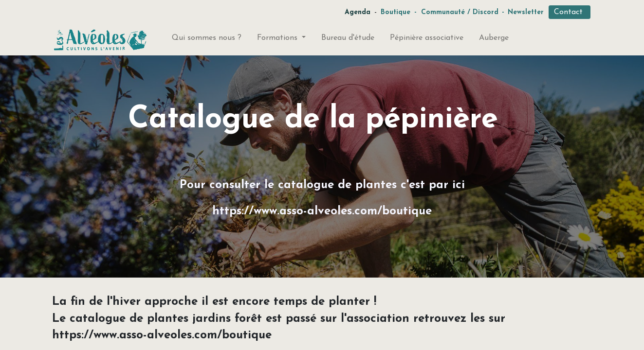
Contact (570, 12)
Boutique (396, 12)
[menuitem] (207, 40)
